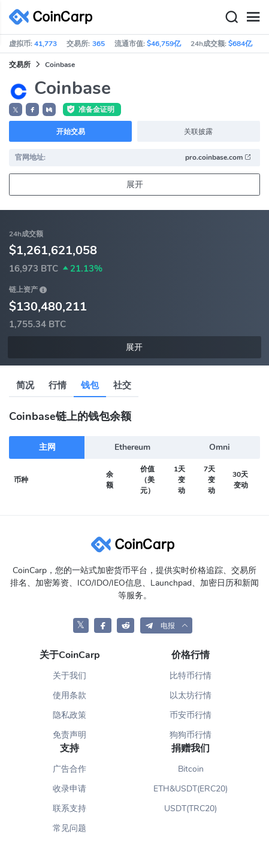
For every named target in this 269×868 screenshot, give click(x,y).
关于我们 (69, 676)
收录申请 (69, 789)
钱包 (90, 385)
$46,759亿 (164, 44)
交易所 (20, 65)
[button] (32, 109)
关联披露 (198, 132)
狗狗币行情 (191, 735)
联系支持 (69, 808)
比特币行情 (191, 676)
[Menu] (253, 17)
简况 (25, 385)
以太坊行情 (191, 695)
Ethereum (132, 447)
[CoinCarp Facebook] (103, 625)
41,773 (46, 44)
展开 (135, 185)
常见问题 (69, 828)
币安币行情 (191, 715)
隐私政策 (69, 715)
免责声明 (69, 735)
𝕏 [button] (16, 110)
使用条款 (69, 695)
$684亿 (240, 44)
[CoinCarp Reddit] (126, 625)
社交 (122, 385)
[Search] (231, 17)
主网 (47, 447)
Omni (220, 447)
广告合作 (69, 769)
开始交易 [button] (71, 132)
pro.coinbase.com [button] (218, 157)
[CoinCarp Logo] (54, 17)
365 (99, 44)
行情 (58, 385)
